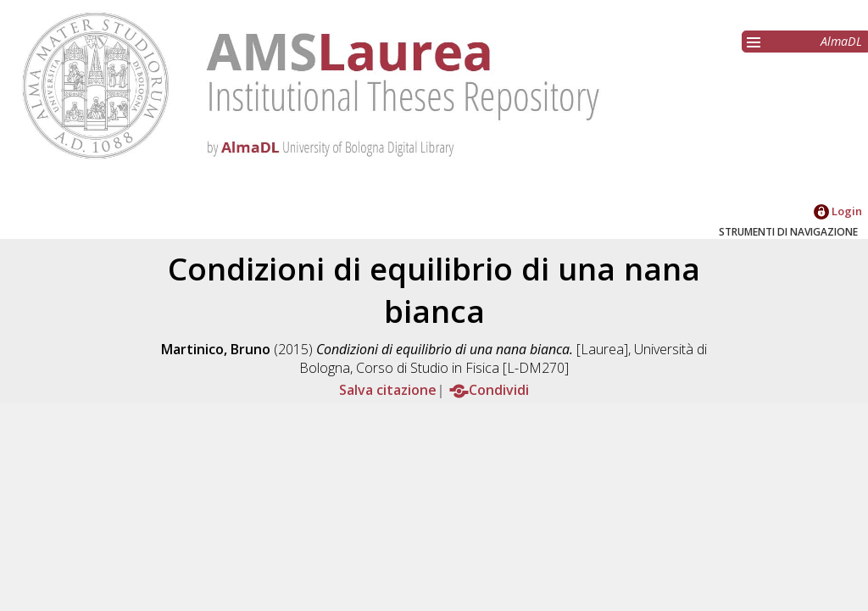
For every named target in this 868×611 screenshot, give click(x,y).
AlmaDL (841, 41)
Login (838, 211)
